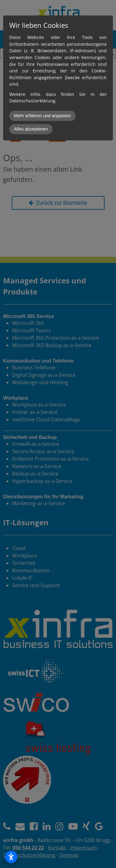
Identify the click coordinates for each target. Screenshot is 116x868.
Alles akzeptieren (31, 129)
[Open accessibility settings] (11, 857)
